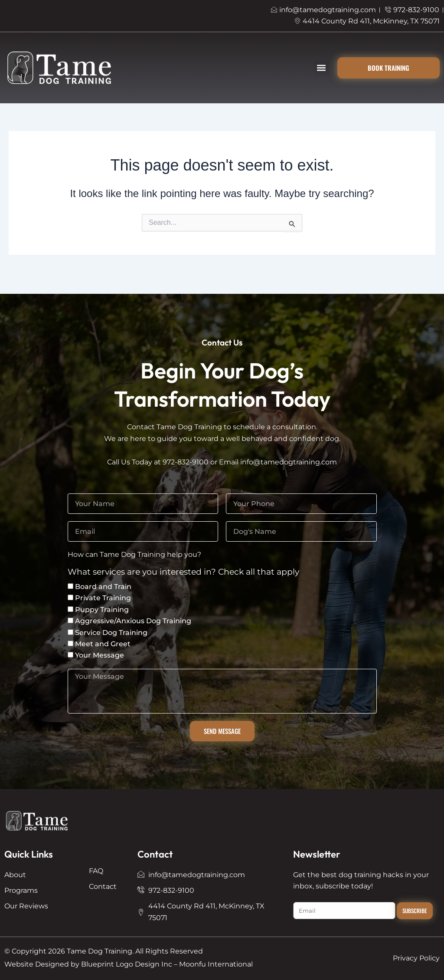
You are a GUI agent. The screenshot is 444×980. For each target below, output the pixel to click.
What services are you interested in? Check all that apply (183, 572)
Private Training (103, 598)
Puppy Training (102, 610)
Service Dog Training (111, 633)
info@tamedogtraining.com (289, 462)
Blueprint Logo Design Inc (127, 964)
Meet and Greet (103, 644)
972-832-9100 (186, 462)
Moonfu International (216, 964)
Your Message (100, 655)
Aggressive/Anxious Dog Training (133, 621)
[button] (322, 68)
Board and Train (103, 587)
